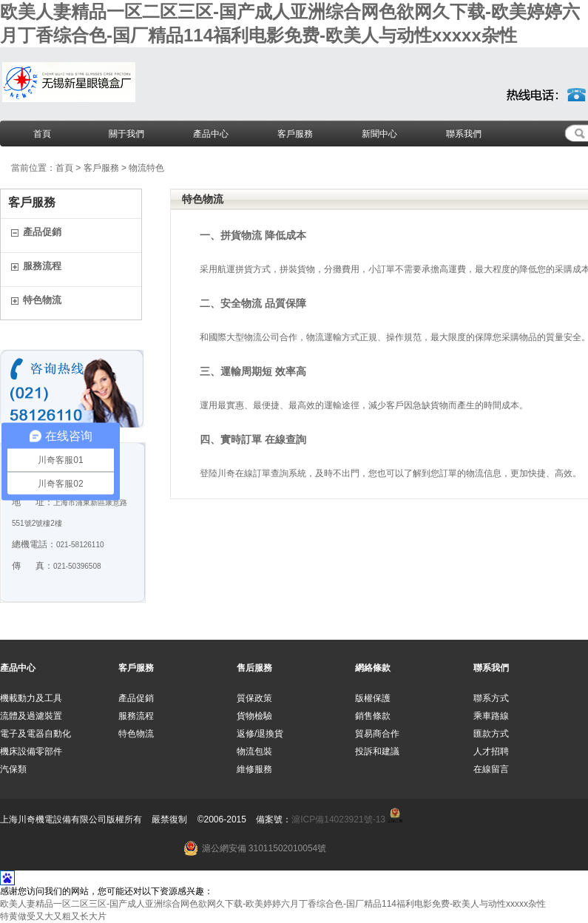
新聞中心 (379, 134)
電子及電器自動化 (36, 734)
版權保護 (373, 698)
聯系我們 (464, 134)
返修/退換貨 (260, 734)
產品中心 (211, 134)
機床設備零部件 (31, 751)
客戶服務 (295, 134)
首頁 (42, 134)
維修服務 (254, 769)
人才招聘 (491, 751)
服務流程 (42, 266)
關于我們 (126, 134)
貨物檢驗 (254, 716)
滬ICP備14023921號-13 (338, 819)
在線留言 (491, 769)
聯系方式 (491, 698)
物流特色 (146, 168)
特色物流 (42, 300)
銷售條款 (373, 716)
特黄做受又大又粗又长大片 (53, 916)
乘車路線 (491, 716)
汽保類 (13, 769)
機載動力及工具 (31, 698)
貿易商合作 (377, 734)
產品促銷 (42, 232)
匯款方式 (491, 734)
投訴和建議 (377, 751)
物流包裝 (254, 751)
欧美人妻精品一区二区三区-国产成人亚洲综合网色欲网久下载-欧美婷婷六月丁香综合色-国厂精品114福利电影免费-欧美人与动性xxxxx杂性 (273, 904)
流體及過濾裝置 (31, 716)
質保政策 (254, 698)
